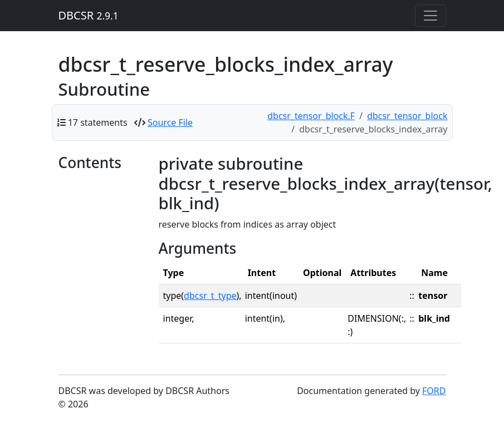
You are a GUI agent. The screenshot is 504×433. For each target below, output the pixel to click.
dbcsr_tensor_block (407, 116)
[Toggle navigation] (430, 16)
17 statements (98, 122)
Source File (170, 122)
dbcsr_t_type (210, 296)
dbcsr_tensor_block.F (311, 116)
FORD (434, 391)
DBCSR (89, 15)
